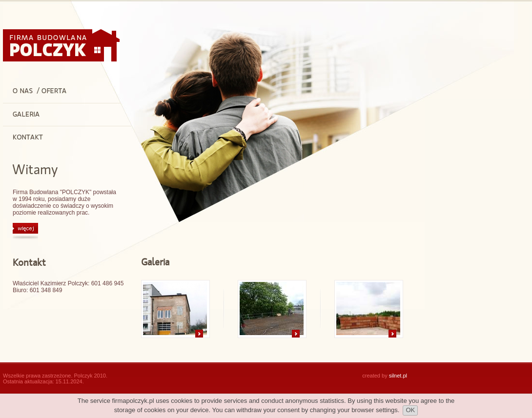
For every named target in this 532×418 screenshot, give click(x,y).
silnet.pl (398, 376)
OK (410, 410)
